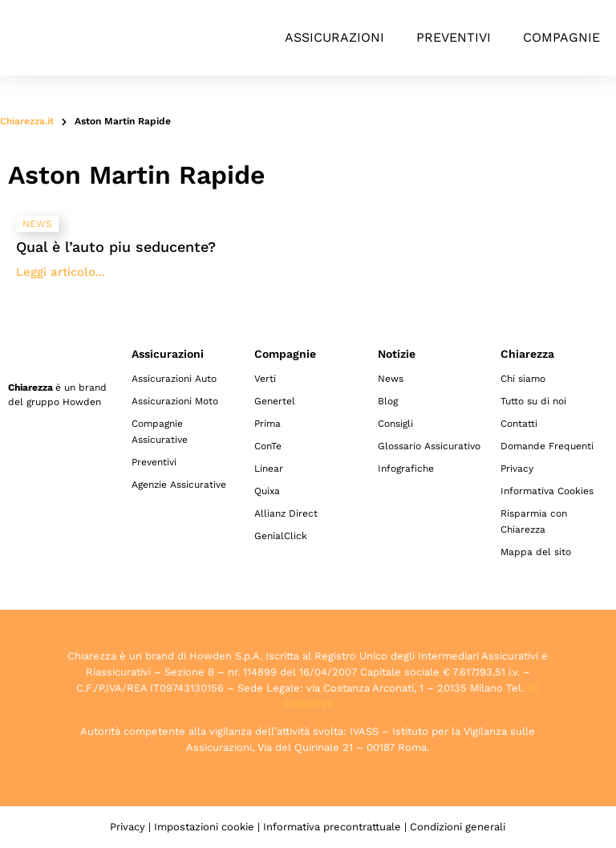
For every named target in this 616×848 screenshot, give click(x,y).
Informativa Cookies (547, 491)
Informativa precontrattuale (332, 827)
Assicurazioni (334, 37)
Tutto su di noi (533, 401)
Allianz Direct (286, 513)
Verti (265, 379)
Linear (269, 469)
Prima (267, 424)
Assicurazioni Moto (175, 401)
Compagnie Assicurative (160, 432)
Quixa (267, 491)
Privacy (517, 469)
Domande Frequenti (547, 446)
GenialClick (281, 536)
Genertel (275, 401)
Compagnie (561, 37)
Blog (388, 401)
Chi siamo (523, 379)
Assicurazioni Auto (174, 379)
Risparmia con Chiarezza (534, 521)
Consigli (395, 424)
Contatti (519, 424)
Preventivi (454, 37)
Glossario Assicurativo (429, 446)
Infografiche (406, 469)
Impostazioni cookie (204, 827)
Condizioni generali (458, 827)
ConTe (268, 446)
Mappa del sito (536, 552)
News (391, 379)
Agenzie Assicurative (179, 485)
